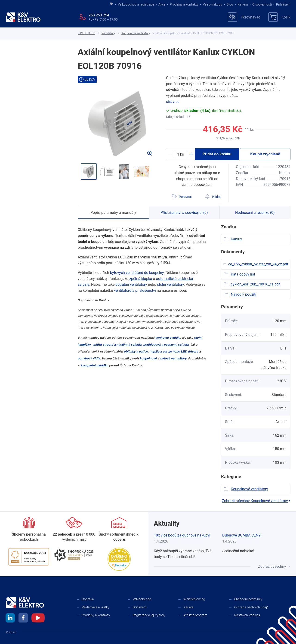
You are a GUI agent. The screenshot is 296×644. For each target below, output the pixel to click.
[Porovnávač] (244, 17)
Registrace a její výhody (149, 615)
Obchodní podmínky (248, 599)
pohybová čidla (89, 358)
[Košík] (279, 17)
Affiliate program (195, 615)
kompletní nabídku (95, 365)
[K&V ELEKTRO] (23, 17)
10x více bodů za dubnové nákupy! (182, 535)
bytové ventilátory (173, 358)
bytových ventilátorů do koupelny (137, 273)
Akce (162, 4)
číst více (173, 102)
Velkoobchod (142, 599)
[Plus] (191, 154)
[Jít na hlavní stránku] (111, 4)
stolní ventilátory (170, 284)
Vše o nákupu (213, 4)
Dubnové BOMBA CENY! (242, 535)
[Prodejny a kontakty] (74, 530)
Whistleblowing (194, 599)
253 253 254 (99, 15)
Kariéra (243, 4)
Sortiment (140, 607)
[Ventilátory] (108, 33)
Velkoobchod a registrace (136, 4)
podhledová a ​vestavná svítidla (166, 345)
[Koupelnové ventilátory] (136, 33)
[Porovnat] (182, 197)
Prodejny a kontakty (184, 4)
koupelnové (148, 358)
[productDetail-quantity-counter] (180, 154)
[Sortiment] (119, 530)
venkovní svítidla (168, 338)
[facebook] (23, 619)
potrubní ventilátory (131, 284)
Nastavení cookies (247, 615)
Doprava (88, 599)
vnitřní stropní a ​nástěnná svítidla (117, 345)
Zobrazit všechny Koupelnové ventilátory (256, 501)
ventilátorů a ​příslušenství (135, 290)
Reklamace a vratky (96, 607)
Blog (230, 4)
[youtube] (38, 619)
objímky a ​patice (136, 351)
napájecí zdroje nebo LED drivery (174, 351)
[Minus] (170, 154)
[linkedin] (10, 619)
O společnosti (262, 4)
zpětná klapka (141, 279)
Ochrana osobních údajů (251, 607)
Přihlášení (282, 4)
